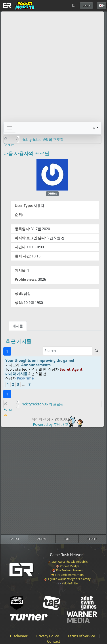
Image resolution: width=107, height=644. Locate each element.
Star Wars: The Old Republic (67, 562)
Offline (53, 194)
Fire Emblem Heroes (67, 570)
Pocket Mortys (67, 566)
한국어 (101, 6)
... (24, 384)
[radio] (14, 539)
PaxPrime (25, 378)
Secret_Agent (71, 369)
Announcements (36, 365)
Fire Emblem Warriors (67, 575)
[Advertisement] (53, 481)
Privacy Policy (48, 636)
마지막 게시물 (16, 374)
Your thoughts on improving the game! (40, 360)
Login (86, 5)
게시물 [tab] (18, 326)
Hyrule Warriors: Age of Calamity (67, 579)
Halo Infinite (67, 583)
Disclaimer (19, 636)
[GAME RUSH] (18, 6)
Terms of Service (81, 636)
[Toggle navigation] (10, 128)
